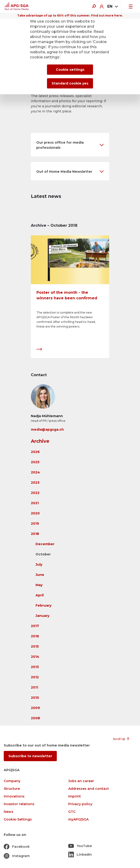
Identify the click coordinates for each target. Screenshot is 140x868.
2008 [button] (35, 718)
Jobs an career (81, 781)
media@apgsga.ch (47, 429)
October (43, 554)
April (40, 595)
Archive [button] (40, 441)
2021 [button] (35, 503)
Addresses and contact (89, 789)
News (9, 812)
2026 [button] (35, 452)
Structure (12, 789)
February (43, 605)
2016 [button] (35, 636)
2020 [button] (35, 513)
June (40, 575)
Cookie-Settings (18, 819)
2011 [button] (34, 687)
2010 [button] (35, 698)
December (45, 544)
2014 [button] (35, 657)
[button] (70, 145)
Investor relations (19, 804)
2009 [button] (35, 708)
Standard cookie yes (70, 83)
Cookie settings (70, 70)
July (39, 564)
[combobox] (112, 7)
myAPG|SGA (78, 819)
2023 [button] (35, 483)
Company (12, 781)
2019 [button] (35, 524)
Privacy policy (80, 804)
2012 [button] (35, 677)
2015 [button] (35, 646)
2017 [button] (35, 626)
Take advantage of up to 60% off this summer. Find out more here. (70, 15)
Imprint (75, 796)
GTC (72, 812)
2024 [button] (35, 472)
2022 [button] (35, 493)
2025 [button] (35, 462)
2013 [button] (35, 667)
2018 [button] (35, 534)
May (39, 585)
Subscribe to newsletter (30, 756)
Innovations (14, 796)
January (42, 616)
